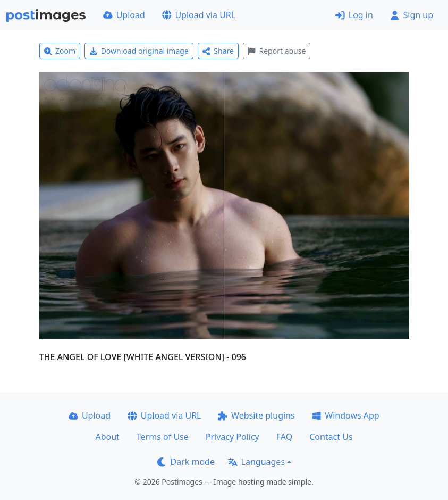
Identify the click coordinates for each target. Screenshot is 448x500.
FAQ (284, 437)
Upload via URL (199, 15)
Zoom (60, 51)
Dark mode (186, 462)
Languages (256, 462)
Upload (124, 15)
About (107, 437)
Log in (354, 15)
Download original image (139, 51)
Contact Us (331, 437)
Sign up (412, 15)
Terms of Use (163, 437)
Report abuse (277, 51)
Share (218, 51)
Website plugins (256, 415)
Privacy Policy (233, 437)
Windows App (346, 415)
